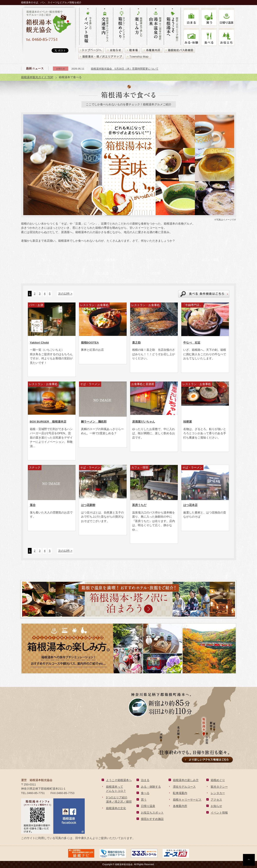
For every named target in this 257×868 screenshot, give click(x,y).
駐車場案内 (180, 793)
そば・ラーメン (156, 260)
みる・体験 (191, 37)
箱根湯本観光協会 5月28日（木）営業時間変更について (125, 69)
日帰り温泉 (148, 806)
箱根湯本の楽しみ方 (186, 780)
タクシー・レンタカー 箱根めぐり (121, 27)
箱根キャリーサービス (187, 800)
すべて (47, 260)
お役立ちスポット (152, 813)
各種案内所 (180, 806)
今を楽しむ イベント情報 (88, 27)
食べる (209, 37)
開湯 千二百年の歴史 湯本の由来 (155, 27)
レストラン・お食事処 (101, 260)
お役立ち (226, 37)
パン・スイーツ (47, 273)
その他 (156, 273)
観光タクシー (219, 787)
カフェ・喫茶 (210, 260)
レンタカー (218, 793)
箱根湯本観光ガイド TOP (37, 77)
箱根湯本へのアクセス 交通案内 (105, 27)
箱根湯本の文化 (116, 808)
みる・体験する (151, 787)
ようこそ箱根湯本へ (119, 780)
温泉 (226, 17)
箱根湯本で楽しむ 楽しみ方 (138, 27)
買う (209, 17)
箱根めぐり (218, 780)
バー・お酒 (101, 273)
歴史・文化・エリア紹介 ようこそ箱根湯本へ (172, 27)
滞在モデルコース (184, 787)
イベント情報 (219, 813)
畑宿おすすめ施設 (152, 819)
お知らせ (216, 806)
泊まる (191, 17)
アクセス (216, 800)
